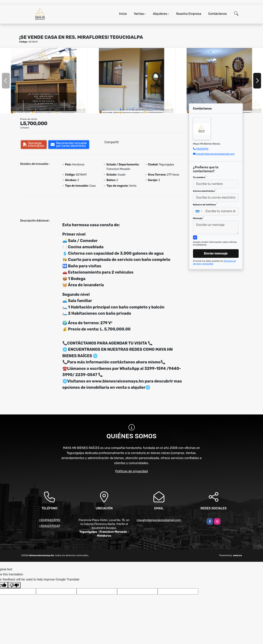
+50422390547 (50, 526)
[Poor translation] (14, 585)
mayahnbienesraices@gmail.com (215, 154)
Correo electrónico (205, 191)
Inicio (123, 14)
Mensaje (198, 218)
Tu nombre (200, 177)
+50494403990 (50, 520)
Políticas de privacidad (131, 471)
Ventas (139, 14)
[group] (44, 81)
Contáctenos (218, 14)
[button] (121, 110)
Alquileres (160, 14)
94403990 (202, 149)
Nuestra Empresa (189, 14)
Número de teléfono (205, 204)
